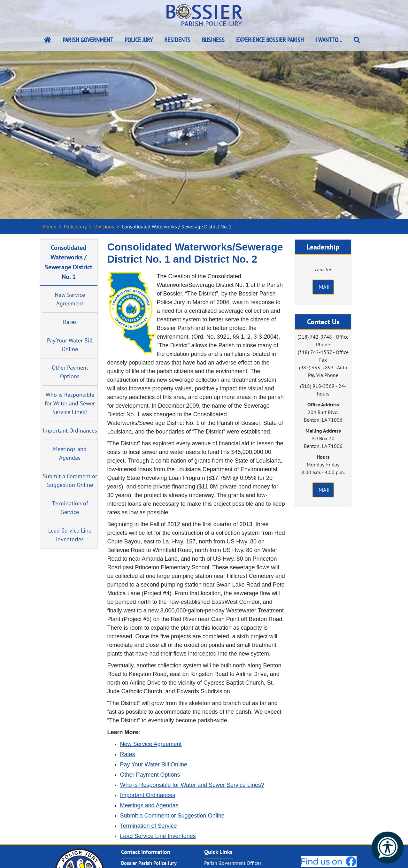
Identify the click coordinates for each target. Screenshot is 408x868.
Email (323, 287)
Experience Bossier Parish (270, 40)
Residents (177, 40)
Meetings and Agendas (70, 453)
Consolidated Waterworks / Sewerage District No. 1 (69, 262)
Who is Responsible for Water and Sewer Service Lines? (70, 403)
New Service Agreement (70, 299)
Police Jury (139, 40)
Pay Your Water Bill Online (70, 345)
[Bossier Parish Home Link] (47, 40)
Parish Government (88, 40)
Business (213, 40)
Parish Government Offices (233, 863)
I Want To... (329, 40)
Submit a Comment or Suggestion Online (70, 480)
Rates (70, 322)
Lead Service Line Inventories (70, 535)
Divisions (104, 227)
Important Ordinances (70, 430)
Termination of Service (70, 508)
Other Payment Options (70, 372)
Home (50, 227)
